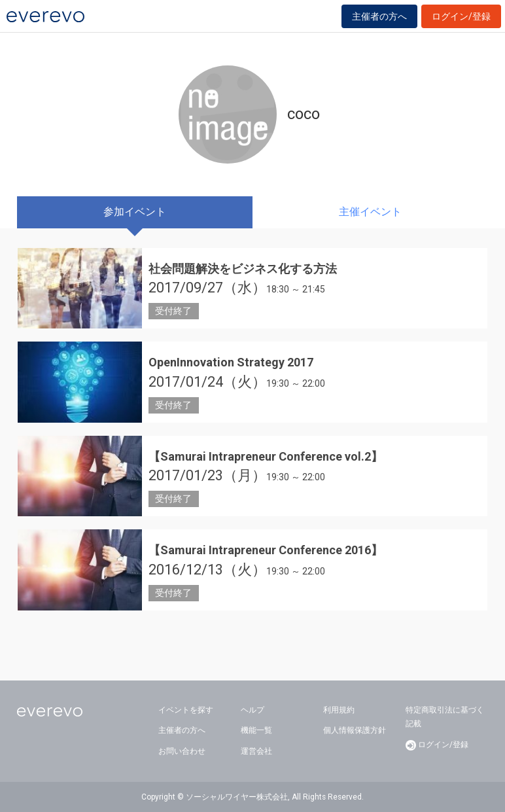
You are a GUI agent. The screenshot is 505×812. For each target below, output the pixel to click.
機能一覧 (256, 730)
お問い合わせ (182, 751)
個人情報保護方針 (355, 730)
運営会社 (256, 751)
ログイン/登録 (461, 16)
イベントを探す (186, 710)
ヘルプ (252, 710)
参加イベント (135, 212)
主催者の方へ (379, 16)
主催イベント (370, 212)
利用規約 (339, 710)
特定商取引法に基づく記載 (445, 717)
